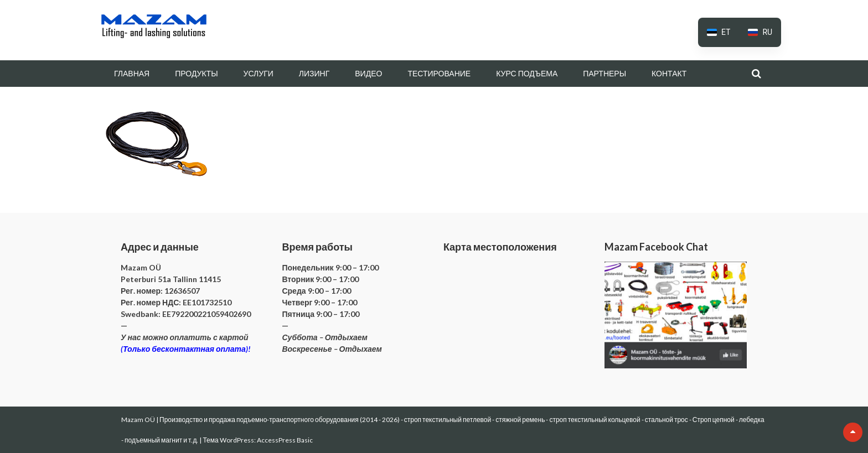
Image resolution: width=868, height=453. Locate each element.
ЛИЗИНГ (314, 73)
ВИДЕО (368, 73)
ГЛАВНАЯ (132, 73)
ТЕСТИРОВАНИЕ (439, 73)
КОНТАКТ (669, 73)
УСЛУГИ (259, 73)
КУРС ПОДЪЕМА (527, 73)
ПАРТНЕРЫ (604, 73)
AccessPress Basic (285, 440)
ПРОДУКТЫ (196, 73)
